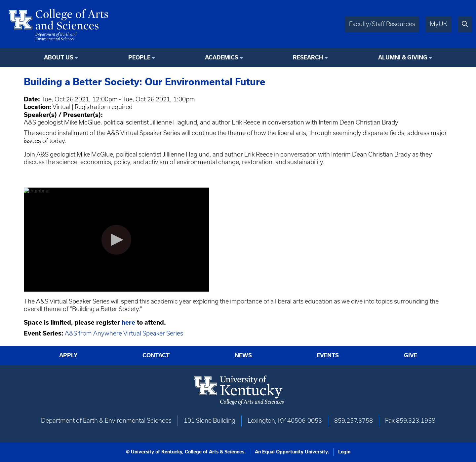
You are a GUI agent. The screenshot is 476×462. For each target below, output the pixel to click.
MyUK (438, 24)
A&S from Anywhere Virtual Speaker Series (124, 333)
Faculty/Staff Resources (382, 24)
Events (328, 355)
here (129, 322)
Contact (156, 355)
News (243, 355)
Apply (68, 355)
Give (411, 355)
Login (344, 452)
